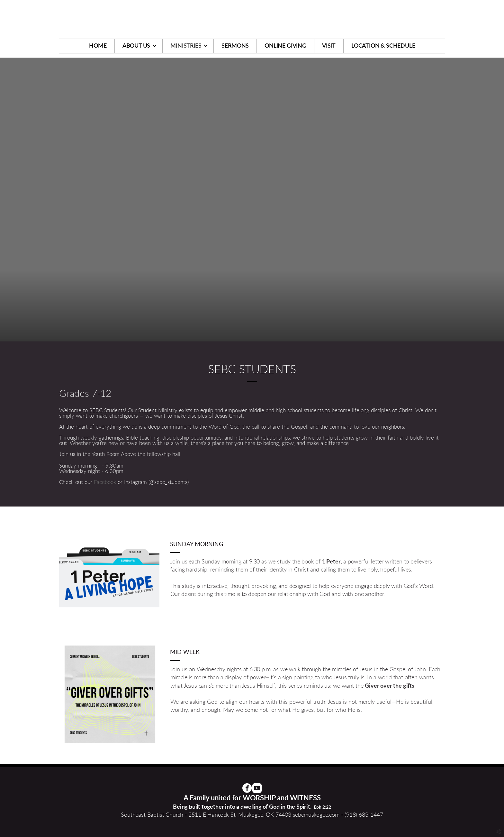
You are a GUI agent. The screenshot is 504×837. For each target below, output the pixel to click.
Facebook (106, 482)
